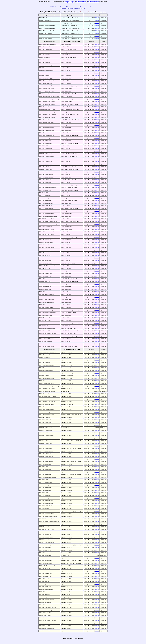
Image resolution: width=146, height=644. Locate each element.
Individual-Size (81, 2)
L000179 (97, 44)
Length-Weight (69, 2)
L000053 (97, 18)
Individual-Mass (93, 2)
